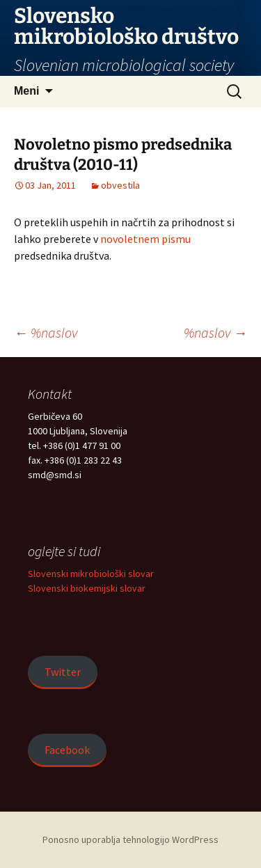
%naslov (46, 332)
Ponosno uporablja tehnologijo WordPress (130, 839)
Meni (26, 91)
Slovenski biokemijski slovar (87, 588)
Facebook (67, 750)
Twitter (63, 672)
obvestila (120, 185)
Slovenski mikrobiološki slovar (91, 574)
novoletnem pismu (145, 239)
